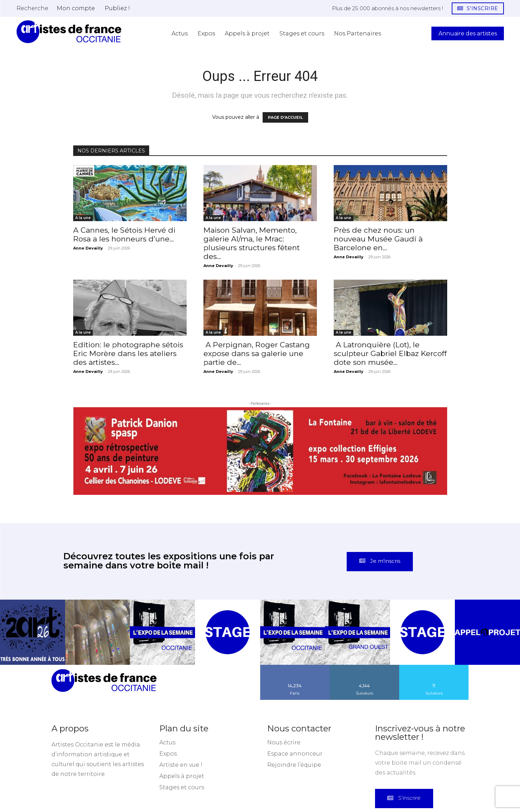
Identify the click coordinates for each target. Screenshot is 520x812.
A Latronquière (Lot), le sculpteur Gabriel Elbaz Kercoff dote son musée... (390, 353)
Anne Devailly (88, 248)
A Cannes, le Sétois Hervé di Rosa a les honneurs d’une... (124, 234)
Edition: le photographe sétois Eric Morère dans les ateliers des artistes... (128, 353)
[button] (32, 8)
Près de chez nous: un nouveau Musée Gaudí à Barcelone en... (378, 239)
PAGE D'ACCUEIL (285, 117)
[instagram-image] (33, 591)
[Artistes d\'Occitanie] (69, 32)
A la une (83, 218)
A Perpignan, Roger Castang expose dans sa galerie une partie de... (257, 353)
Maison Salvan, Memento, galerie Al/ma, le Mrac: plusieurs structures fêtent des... (252, 243)
